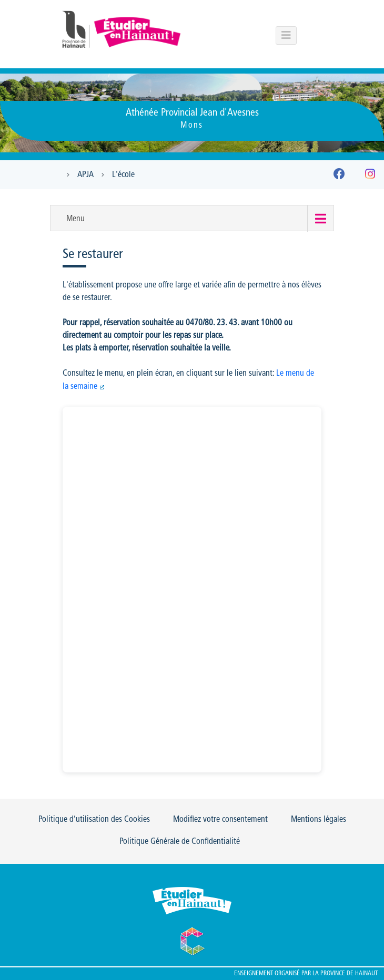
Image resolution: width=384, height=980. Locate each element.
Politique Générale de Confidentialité (180, 842)
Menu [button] (75, 219)
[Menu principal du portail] (286, 35)
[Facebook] (339, 176)
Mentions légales (319, 820)
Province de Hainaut (349, 974)
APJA (85, 175)
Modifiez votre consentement (220, 820)
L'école (123, 175)
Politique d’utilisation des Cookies (94, 820)
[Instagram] (370, 176)
